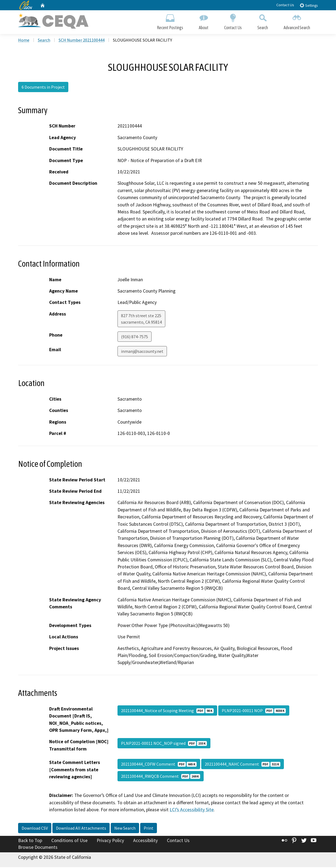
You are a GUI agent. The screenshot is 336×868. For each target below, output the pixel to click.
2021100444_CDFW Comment (159, 765)
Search (263, 21)
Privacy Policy (110, 841)
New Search (125, 829)
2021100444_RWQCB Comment (161, 777)
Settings (309, 5)
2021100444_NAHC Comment (243, 765)
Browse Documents (38, 848)
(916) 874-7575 (135, 337)
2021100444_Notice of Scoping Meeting (167, 711)
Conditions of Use (69, 841)
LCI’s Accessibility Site (192, 810)
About (204, 21)
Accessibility (145, 841)
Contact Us (285, 5)
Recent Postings (170, 21)
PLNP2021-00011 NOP (254, 711)
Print (149, 829)
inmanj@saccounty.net (142, 352)
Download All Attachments (81, 829)
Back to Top (30, 841)
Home (24, 41)
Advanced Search (297, 21)
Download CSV (35, 829)
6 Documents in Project (43, 88)
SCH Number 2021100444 (82, 41)
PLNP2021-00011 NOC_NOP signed (164, 744)
